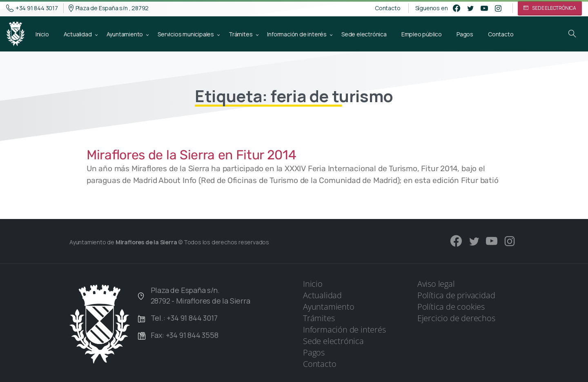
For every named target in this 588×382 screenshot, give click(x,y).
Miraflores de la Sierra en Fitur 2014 (191, 155)
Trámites (319, 318)
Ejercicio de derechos (456, 318)
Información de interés (344, 330)
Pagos (314, 352)
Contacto (388, 8)
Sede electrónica (333, 341)
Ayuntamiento (329, 307)
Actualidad (322, 295)
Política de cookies (451, 307)
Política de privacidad (456, 295)
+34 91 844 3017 (32, 8)
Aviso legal (436, 284)
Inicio (313, 284)
